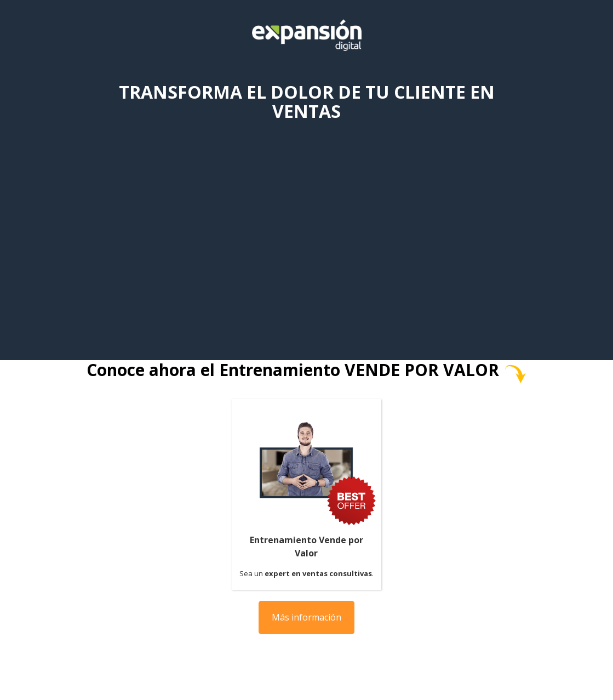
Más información (306, 617)
